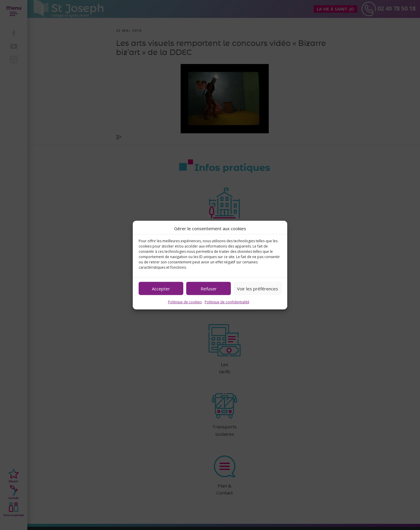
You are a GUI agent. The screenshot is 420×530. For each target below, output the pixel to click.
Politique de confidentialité (227, 302)
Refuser (209, 288)
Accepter (161, 288)
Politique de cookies (185, 302)
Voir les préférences (258, 288)
